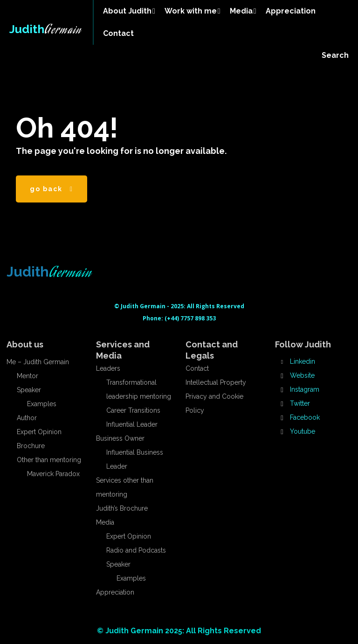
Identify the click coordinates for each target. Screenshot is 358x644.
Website (302, 375)
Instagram (305, 389)
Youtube (303, 431)
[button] (335, 55)
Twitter (300, 403)
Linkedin (303, 361)
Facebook (305, 417)
